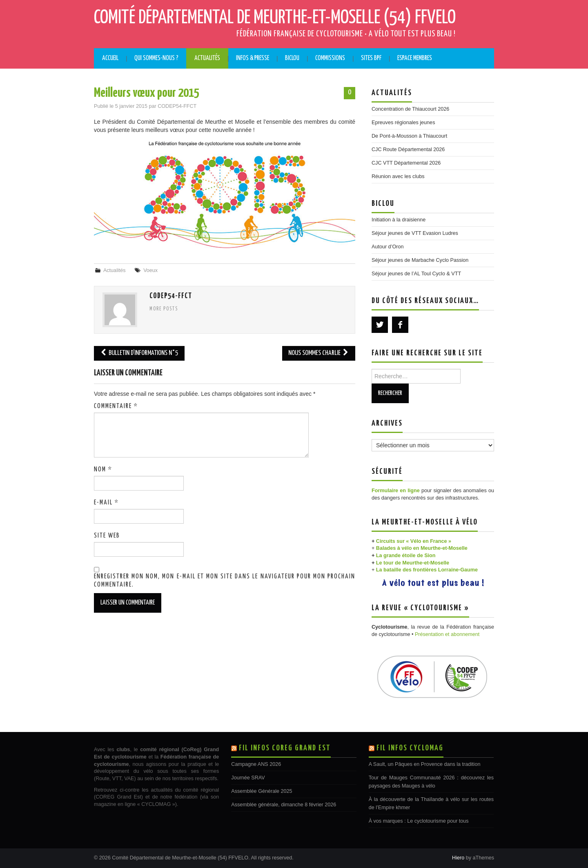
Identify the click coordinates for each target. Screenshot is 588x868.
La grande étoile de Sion (406, 556)
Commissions (330, 58)
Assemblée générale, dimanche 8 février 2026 (284, 805)
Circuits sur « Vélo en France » (414, 541)
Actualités (207, 58)
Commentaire (116, 406)
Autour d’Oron (388, 247)
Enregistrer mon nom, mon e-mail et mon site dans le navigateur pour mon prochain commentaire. (225, 581)
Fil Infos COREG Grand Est (285, 748)
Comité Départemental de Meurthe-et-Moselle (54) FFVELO (275, 18)
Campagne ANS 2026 (256, 764)
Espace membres (415, 58)
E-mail (106, 503)
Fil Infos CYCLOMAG (410, 748)
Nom (103, 470)
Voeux (150, 270)
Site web (107, 536)
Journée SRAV (248, 778)
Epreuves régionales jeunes (403, 123)
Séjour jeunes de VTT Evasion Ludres (415, 233)
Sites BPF (371, 58)
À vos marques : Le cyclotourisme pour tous (419, 821)
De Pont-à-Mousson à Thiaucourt (409, 136)
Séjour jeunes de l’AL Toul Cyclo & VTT (416, 274)
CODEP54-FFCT (177, 106)
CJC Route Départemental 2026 (408, 150)
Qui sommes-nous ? (156, 58)
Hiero (458, 858)
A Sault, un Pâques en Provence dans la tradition (425, 764)
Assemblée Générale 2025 (262, 791)
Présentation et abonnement (447, 634)
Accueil (110, 58)
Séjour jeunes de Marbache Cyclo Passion (420, 260)
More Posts (164, 309)
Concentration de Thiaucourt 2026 (410, 109)
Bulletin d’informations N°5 (139, 353)
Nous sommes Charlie (319, 353)
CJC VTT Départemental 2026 (406, 163)
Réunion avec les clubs (398, 176)
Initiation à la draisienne (399, 220)
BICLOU (292, 58)
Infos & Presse (253, 58)
